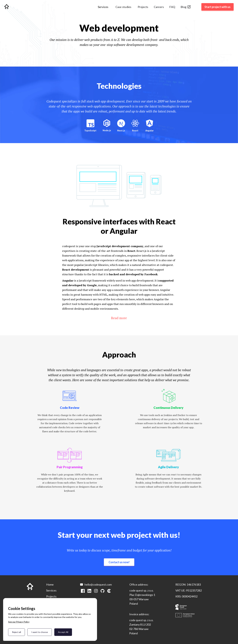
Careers (159, 7)
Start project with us (218, 7)
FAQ (172, 7)
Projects (143, 7)
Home (50, 584)
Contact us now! (119, 562)
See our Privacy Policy (19, 622)
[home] (7, 7)
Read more (119, 318)
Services (51, 590)
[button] (103, 8)
